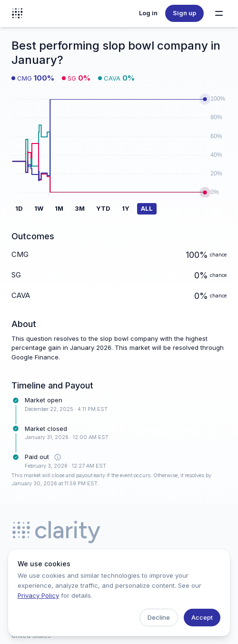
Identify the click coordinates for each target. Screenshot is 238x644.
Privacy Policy (38, 595)
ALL (147, 208)
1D (19, 208)
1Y (126, 208)
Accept (202, 617)
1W (39, 208)
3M (80, 208)
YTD (103, 208)
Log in (148, 13)
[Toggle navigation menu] (219, 13)
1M (59, 208)
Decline (159, 617)
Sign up (184, 13)
